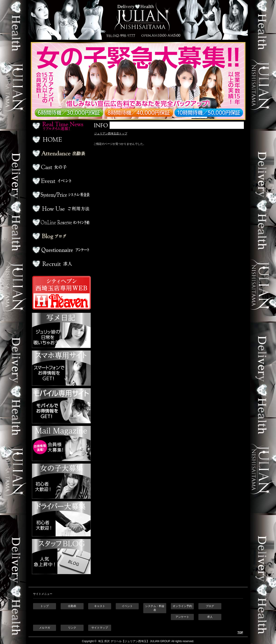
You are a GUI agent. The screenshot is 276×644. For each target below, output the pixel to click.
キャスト (100, 606)
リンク (72, 628)
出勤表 (61, 153)
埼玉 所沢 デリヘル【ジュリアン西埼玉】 (123, 641)
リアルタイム (61, 126)
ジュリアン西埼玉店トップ (111, 134)
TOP (240, 633)
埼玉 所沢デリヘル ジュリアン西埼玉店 (138, 20)
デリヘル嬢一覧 (61, 167)
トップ (45, 606)
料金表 (61, 195)
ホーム (61, 140)
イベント (61, 181)
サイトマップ (100, 628)
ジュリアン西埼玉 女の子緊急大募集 (140, 81)
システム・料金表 (155, 608)
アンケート (61, 250)
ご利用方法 (61, 208)
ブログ (61, 236)
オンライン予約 (61, 222)
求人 (61, 264)
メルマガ (45, 628)
